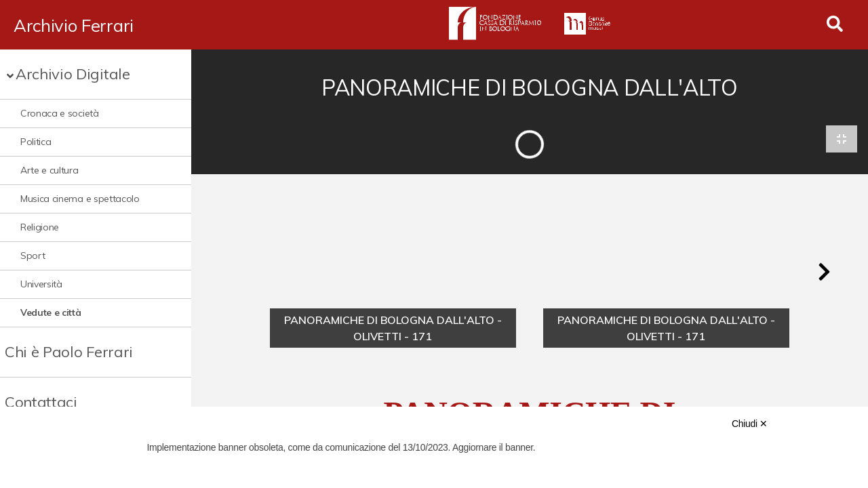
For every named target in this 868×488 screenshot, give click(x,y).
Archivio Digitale (73, 74)
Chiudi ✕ (750, 424)
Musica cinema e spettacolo (80, 199)
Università (41, 284)
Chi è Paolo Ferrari (69, 352)
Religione (40, 227)
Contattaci (41, 402)
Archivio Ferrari (74, 25)
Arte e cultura (50, 170)
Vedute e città (51, 312)
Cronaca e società (60, 113)
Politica (36, 142)
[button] (824, 272)
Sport (33, 256)
